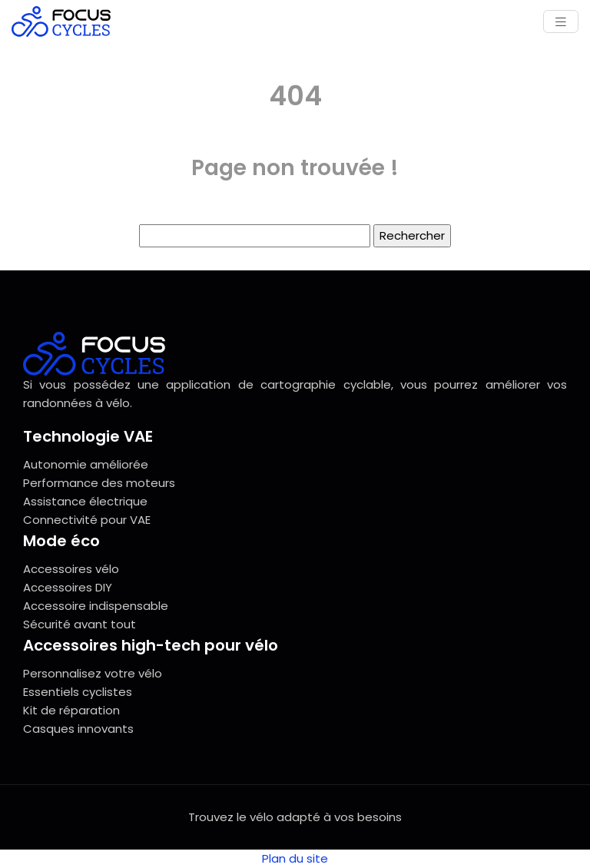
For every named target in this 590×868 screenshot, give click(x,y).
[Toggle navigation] (561, 22)
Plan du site (295, 858)
